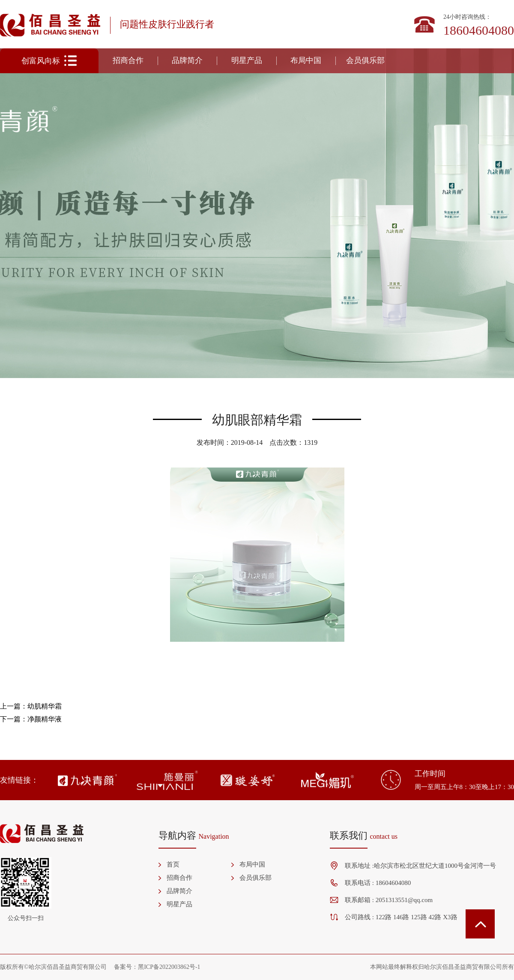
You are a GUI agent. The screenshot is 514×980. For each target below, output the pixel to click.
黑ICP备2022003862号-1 (169, 967)
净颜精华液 (45, 719)
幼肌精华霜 (45, 706)
